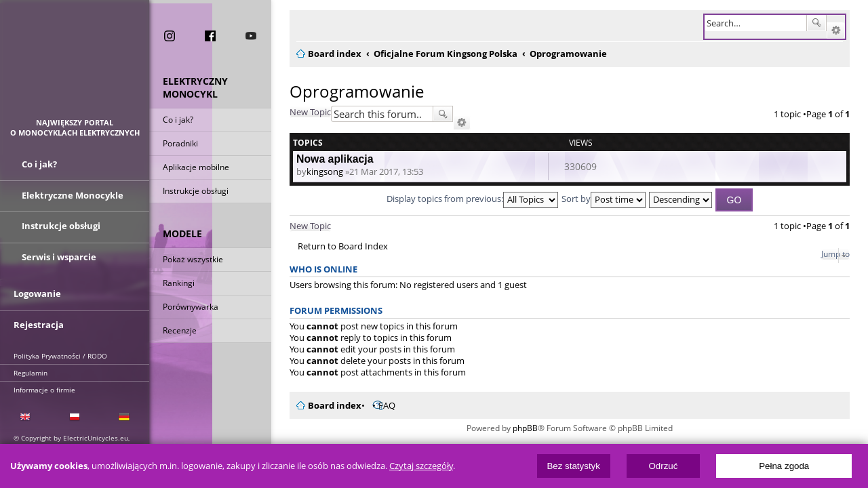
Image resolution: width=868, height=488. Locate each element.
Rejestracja (39, 323)
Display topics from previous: (472, 199)
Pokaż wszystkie (193, 260)
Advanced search (844, 30)
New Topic (302, 112)
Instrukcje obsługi (196, 191)
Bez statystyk (573, 466)
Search (825, 23)
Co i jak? (178, 120)
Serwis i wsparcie (59, 256)
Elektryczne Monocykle (73, 195)
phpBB (525, 428)
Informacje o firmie (44, 388)
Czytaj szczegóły (421, 466)
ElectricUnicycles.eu (75, 65)
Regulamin (31, 371)
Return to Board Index (335, 246)
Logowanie (37, 293)
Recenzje (180, 331)
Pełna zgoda (784, 466)
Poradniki (180, 144)
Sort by (604, 199)
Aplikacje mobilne (196, 168)
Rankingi (179, 284)
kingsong (317, 171)
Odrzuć (663, 466)
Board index (327, 405)
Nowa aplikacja (327, 159)
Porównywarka (191, 307)
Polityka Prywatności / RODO (60, 354)
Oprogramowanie (349, 91)
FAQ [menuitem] (379, 405)
